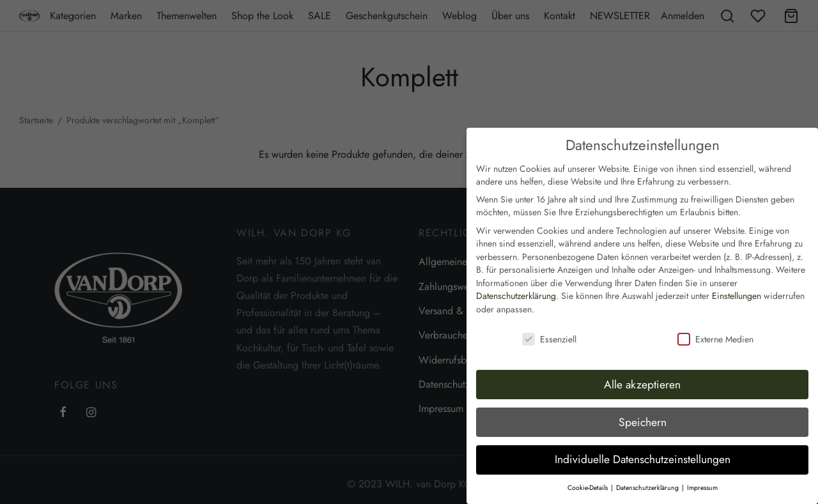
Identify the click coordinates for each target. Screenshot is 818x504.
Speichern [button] (643, 405)
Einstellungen (737, 279)
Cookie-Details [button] (589, 470)
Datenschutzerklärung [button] (648, 470)
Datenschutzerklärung (516, 279)
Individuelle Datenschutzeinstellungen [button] (643, 443)
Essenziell (549, 322)
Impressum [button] (702, 470)
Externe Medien (715, 322)
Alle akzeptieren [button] (642, 367)
